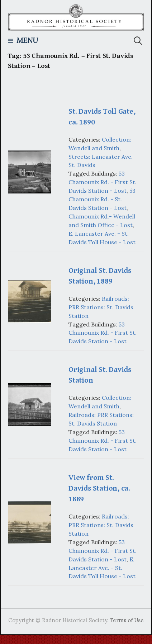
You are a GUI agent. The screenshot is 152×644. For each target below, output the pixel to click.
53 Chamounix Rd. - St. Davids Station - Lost (102, 199)
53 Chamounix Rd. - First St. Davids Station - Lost (103, 182)
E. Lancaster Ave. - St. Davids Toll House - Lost (102, 568)
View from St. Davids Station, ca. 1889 (99, 488)
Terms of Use (127, 620)
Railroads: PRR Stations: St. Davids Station (101, 307)
